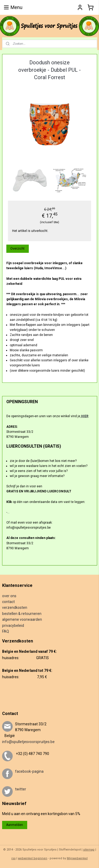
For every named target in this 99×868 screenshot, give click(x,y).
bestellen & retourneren (22, 614)
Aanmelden (15, 825)
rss (13, 858)
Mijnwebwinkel (77, 858)
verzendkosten (15, 608)
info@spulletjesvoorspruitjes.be (28, 742)
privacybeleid (13, 626)
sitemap (89, 850)
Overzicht (17, 249)
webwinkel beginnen (33, 858)
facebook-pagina (29, 771)
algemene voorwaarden (22, 619)
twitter (21, 789)
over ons (9, 596)
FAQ (6, 631)
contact (8, 602)
